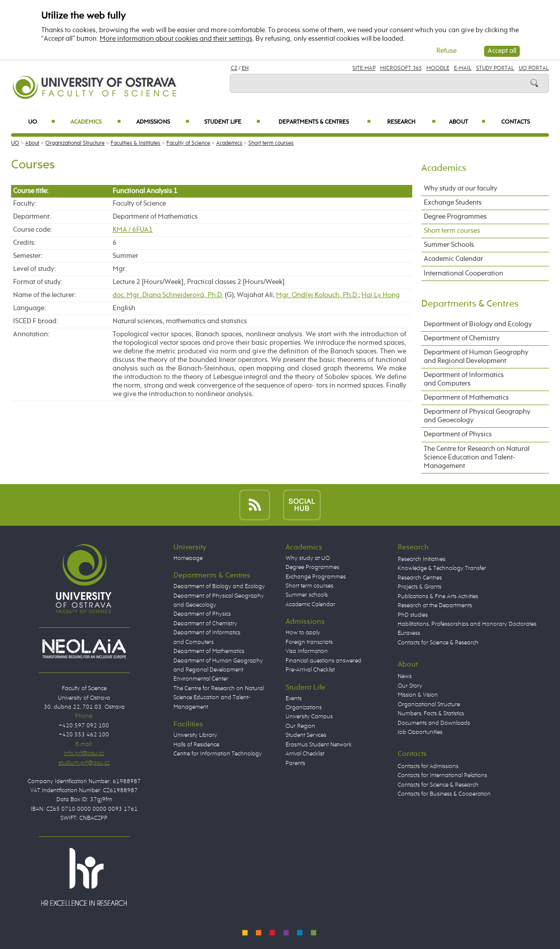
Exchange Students (453, 203)
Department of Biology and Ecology (478, 324)
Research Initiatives (422, 559)
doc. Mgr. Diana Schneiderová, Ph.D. (168, 295)
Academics (96, 122)
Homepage (188, 558)
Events (294, 698)
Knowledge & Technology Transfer (442, 568)
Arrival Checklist (305, 754)
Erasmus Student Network (319, 745)
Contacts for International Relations (442, 775)
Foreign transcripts (309, 642)
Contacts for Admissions (428, 766)
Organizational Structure (75, 143)
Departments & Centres (325, 122)
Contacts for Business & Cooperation (444, 794)
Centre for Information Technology (218, 754)
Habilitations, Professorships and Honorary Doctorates (467, 624)
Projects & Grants (419, 587)
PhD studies (413, 615)
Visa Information (307, 651)
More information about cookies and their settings (176, 39)
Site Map (364, 68)
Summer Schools (449, 245)
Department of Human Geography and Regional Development (476, 357)
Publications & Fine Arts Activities (438, 596)
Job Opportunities (420, 732)
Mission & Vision (418, 695)
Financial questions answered (323, 661)
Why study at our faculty (460, 188)
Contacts (516, 122)
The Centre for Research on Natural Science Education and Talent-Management (477, 457)
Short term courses (271, 143)
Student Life (232, 122)
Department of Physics (458, 434)
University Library (195, 735)
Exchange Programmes (316, 577)
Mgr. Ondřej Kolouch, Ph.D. (317, 295)
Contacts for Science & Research (438, 643)
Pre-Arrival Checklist (310, 670)
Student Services (306, 735)
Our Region (300, 726)
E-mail (463, 68)
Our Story (410, 686)
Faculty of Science (188, 143)
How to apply (303, 633)
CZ (234, 68)
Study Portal (495, 68)
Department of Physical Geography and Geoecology (477, 416)
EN (245, 68)
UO (41, 122)
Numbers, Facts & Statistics (431, 714)
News (405, 676)
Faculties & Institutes (135, 143)
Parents (295, 763)
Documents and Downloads (434, 723)
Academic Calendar (453, 259)
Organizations (304, 707)
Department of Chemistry (462, 338)
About (467, 122)
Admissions (163, 122)
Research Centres (420, 578)
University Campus (309, 717)
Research (411, 122)
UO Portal (534, 68)
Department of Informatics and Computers (464, 379)
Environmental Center (201, 679)
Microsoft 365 (401, 68)
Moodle (438, 68)
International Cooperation (463, 273)
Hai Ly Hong (381, 295)
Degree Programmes (455, 217)
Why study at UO (308, 558)
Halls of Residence (196, 745)
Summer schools (307, 595)
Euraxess (409, 633)
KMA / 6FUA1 (133, 230)
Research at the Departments (435, 605)
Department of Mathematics (466, 398)
